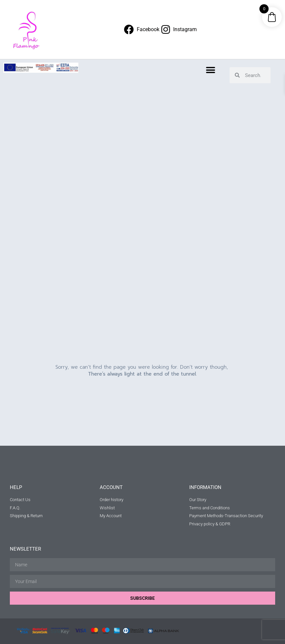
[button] (210, 70)
